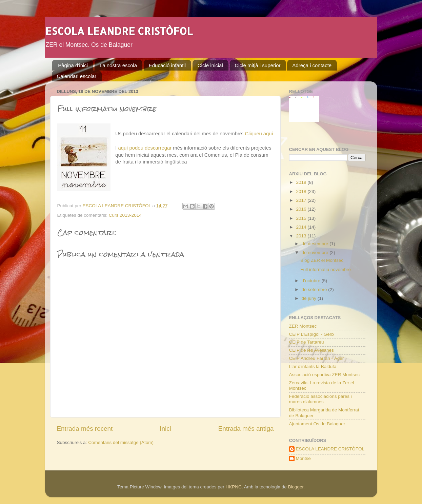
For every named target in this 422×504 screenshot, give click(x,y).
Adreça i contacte (312, 65)
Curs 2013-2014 (125, 215)
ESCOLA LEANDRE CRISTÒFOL (119, 31)
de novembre (316, 253)
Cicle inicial (210, 65)
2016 (302, 209)
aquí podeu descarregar (145, 148)
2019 (302, 182)
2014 (302, 227)
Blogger (296, 487)
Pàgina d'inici (73, 65)
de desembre (316, 244)
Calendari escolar (77, 76)
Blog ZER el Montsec (322, 260)
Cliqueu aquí (259, 134)
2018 (302, 191)
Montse (303, 458)
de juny (310, 298)
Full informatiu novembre (326, 269)
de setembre (315, 289)
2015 (302, 218)
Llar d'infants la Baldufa (313, 366)
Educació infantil (167, 65)
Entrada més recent (85, 429)
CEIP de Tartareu (307, 342)
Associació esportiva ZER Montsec (325, 375)
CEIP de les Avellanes (312, 350)
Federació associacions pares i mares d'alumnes (320, 399)
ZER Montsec (303, 326)
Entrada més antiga (246, 429)
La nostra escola (118, 65)
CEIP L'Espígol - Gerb (312, 334)
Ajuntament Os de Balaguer (317, 424)
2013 (302, 236)
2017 (302, 200)
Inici (165, 429)
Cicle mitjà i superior (258, 65)
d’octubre (312, 281)
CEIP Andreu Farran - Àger (317, 358)
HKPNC (234, 487)
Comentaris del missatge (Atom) (121, 442)
